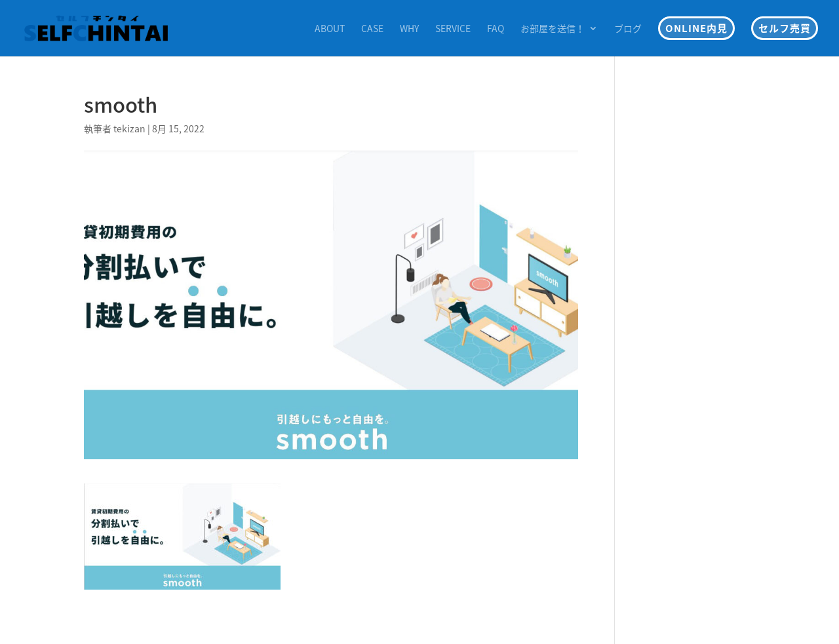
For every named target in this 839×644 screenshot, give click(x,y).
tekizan (129, 128)
